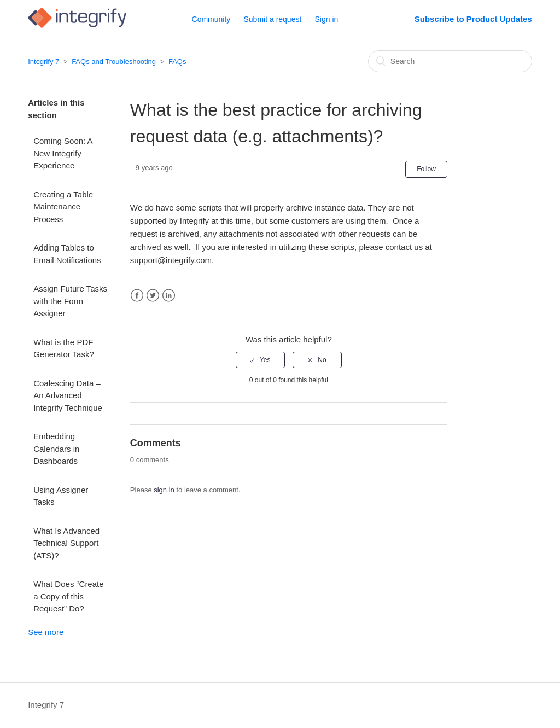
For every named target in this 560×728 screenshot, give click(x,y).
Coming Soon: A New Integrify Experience (63, 153)
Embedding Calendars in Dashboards (56, 449)
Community (211, 19)
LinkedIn (169, 296)
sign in (164, 490)
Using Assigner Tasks (61, 496)
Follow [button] (426, 169)
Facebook (137, 296)
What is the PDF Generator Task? (64, 348)
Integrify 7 (43, 62)
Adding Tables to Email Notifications (67, 254)
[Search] (450, 61)
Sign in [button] (327, 19)
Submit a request (273, 19)
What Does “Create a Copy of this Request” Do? (68, 596)
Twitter (153, 296)
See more (46, 632)
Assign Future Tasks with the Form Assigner (70, 301)
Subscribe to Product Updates (473, 19)
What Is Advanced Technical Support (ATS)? (66, 543)
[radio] (260, 360)
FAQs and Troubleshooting (114, 62)
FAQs (177, 62)
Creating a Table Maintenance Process (63, 207)
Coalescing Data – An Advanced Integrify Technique (68, 395)
